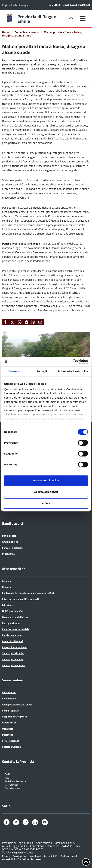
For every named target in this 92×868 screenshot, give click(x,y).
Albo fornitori (9, 692)
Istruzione (7, 605)
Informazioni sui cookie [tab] (73, 371)
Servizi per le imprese (14, 665)
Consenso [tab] (15, 371)
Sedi (7, 774)
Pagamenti (8, 735)
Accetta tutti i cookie (46, 480)
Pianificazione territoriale (16, 629)
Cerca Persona (12, 788)
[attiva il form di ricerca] (70, 19)
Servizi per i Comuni (13, 659)
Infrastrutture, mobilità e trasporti (20, 599)
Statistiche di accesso (29, 859)
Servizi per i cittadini (13, 653)
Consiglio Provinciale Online (17, 704)
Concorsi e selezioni (13, 548)
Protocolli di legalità (13, 641)
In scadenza (8, 554)
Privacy (6, 856)
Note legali (35, 856)
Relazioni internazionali (15, 647)
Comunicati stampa (27, 32)
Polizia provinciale (12, 635)
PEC (7, 777)
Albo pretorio (9, 698)
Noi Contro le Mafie (12, 611)
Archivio (6, 581)
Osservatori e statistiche (15, 617)
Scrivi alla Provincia (15, 781)
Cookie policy (20, 856)
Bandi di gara (9, 536)
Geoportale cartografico (14, 717)
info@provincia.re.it (22, 853)
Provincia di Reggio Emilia (37, 19)
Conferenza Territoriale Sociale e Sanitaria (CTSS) (28, 593)
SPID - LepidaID (10, 741)
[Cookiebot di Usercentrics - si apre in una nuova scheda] (73, 362)
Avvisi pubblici (10, 542)
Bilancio (6, 587)
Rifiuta (46, 503)
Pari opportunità (11, 623)
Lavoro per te (9, 722)
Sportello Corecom (12, 747)
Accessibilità (51, 856)
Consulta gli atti (11, 711)
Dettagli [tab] (42, 371)
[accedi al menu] (82, 18)
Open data (8, 729)
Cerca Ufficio (11, 785)
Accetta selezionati (46, 492)
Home (6, 32)
